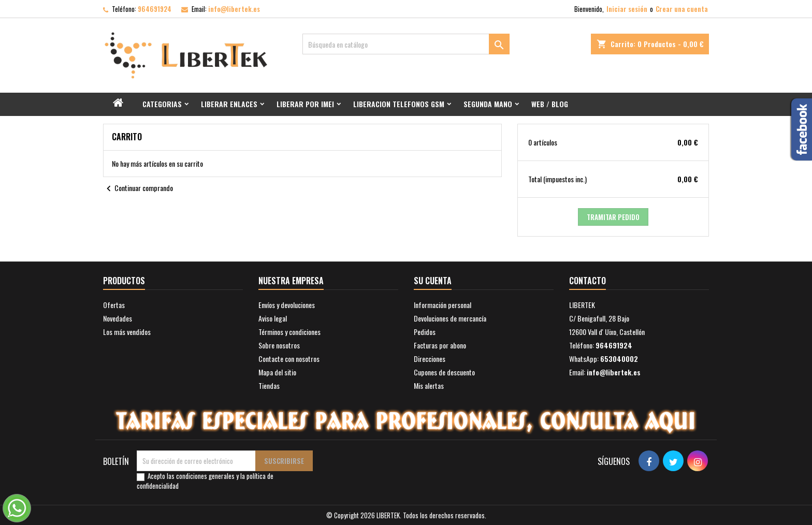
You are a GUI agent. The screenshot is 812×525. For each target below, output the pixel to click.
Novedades (118, 318)
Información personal (443, 305)
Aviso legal (273, 318)
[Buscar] (406, 44)
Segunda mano (488, 104)
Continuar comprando (138, 189)
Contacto (588, 281)
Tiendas (269, 385)
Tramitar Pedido (613, 217)
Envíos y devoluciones (287, 305)
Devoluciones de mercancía (450, 318)
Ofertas (114, 305)
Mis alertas (429, 385)
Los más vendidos (127, 332)
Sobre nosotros (279, 345)
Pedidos (425, 332)
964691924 (155, 9)
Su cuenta (433, 281)
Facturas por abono (440, 345)
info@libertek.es (234, 9)
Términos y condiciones (289, 332)
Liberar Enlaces (229, 104)
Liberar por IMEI (305, 104)
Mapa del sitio (277, 372)
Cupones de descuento (444, 372)
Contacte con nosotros (289, 359)
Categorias (162, 104)
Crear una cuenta (682, 9)
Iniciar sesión (627, 9)
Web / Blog (550, 104)
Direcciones (430, 359)
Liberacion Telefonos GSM (399, 104)
